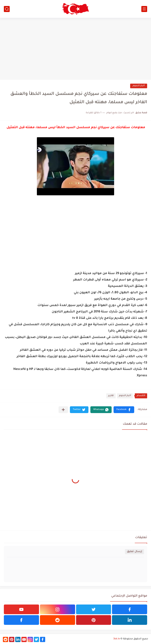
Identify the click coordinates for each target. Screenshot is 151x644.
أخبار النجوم (139, 86)
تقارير (111, 396)
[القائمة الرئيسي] (144, 9)
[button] (124, 410)
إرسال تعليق (134, 552)
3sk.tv (117, 639)
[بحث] (7, 9)
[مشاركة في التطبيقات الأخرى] (63, 410)
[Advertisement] (75, 49)
